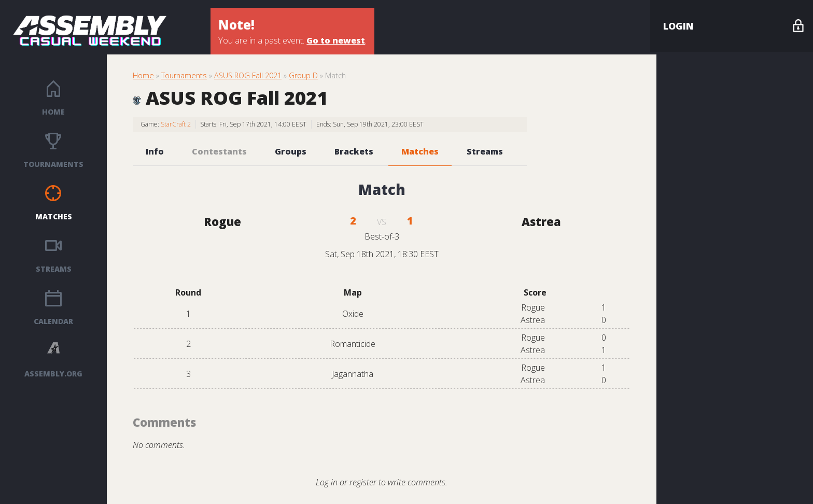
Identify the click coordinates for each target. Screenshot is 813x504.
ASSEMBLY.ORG (53, 374)
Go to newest (336, 40)
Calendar (53, 321)
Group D (303, 75)
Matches (54, 216)
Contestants (219, 151)
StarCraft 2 (176, 124)
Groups (291, 151)
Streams (54, 269)
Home (53, 112)
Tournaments (53, 164)
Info (155, 151)
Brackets (354, 151)
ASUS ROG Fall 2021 (248, 75)
